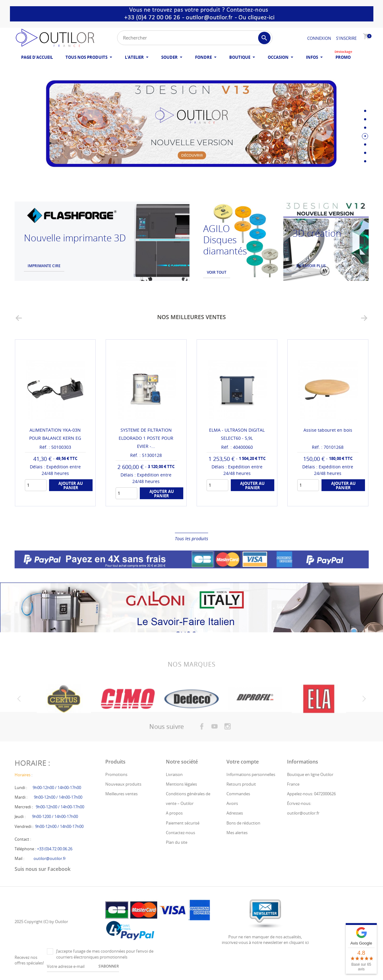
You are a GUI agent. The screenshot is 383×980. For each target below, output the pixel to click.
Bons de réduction (243, 823)
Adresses (235, 813)
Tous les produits (192, 539)
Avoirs (232, 803)
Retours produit (241, 784)
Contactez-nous (180, 833)
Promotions (116, 774)
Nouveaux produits (123, 784)
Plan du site (177, 842)
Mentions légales (181, 784)
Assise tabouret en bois (328, 430)
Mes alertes (237, 833)
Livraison (174, 774)
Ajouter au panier (71, 485)
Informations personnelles (251, 774)
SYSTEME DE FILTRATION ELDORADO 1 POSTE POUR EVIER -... (146, 438)
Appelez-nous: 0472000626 (311, 794)
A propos (174, 813)
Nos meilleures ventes (192, 317)
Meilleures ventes (121, 794)
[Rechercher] (195, 38)
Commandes (238, 794)
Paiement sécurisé (183, 823)
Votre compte (243, 762)
